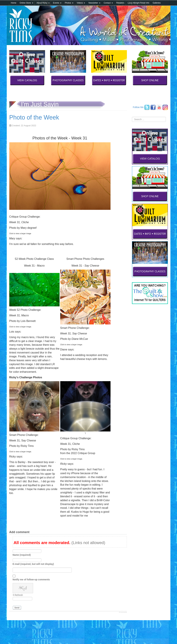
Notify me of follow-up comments (31, 580)
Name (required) (22, 555)
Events (57, 3)
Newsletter (94, 3)
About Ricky (43, 3)
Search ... (132, 117)
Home (14, 3)
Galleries (157, 3)
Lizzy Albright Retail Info (139, 3)
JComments (123, 612)
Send (17, 608)
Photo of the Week (34, 117)
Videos (81, 3)
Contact (108, 3)
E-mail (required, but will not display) (33, 564)
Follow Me (138, 107)
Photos (69, 3)
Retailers (120, 3)
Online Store (26, 3)
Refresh (19, 595)
